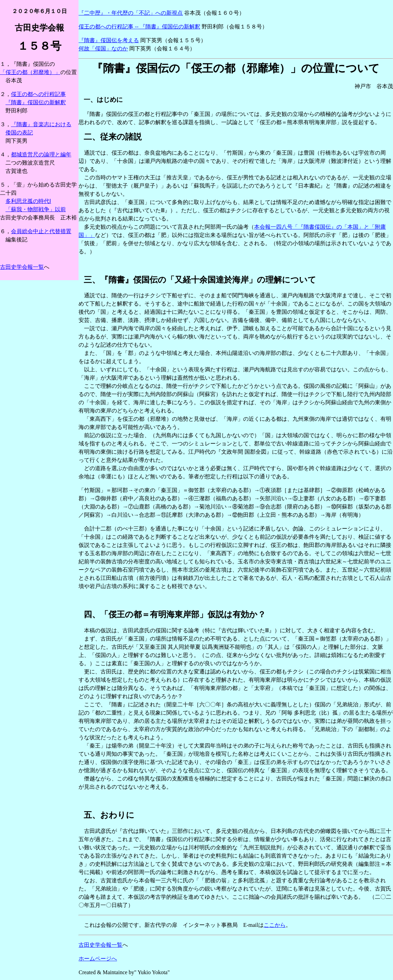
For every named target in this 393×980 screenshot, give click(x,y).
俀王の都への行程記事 (38, 94)
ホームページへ (98, 959)
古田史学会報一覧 (22, 267)
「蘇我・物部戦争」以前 (36, 209)
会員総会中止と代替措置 (41, 231)
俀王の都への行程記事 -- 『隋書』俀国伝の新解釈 (139, 27)
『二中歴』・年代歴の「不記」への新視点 (131, 13)
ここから (275, 925)
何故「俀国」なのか (103, 49)
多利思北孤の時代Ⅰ (28, 201)
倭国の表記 (19, 133)
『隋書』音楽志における (41, 124)
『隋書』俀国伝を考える (109, 40)
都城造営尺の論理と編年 (41, 154)
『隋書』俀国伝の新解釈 (36, 102)
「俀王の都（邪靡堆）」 (30, 72)
